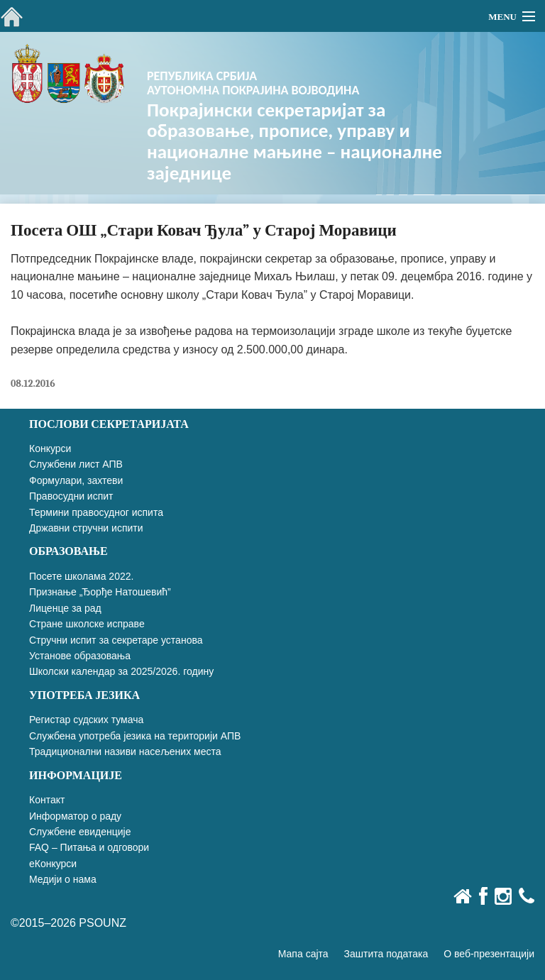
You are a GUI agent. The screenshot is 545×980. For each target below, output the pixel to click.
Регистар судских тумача (86, 720)
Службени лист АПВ (76, 464)
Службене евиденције (80, 832)
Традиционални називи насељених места (125, 751)
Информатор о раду (75, 816)
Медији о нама (63, 879)
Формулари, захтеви (76, 480)
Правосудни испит (71, 496)
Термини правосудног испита (96, 512)
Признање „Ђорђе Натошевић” (100, 592)
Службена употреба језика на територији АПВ (135, 736)
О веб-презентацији (489, 954)
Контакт (47, 800)
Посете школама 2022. (81, 576)
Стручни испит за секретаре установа (116, 640)
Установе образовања (80, 656)
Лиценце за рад (65, 608)
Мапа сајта (303, 954)
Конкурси (50, 448)
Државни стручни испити (86, 528)
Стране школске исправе (87, 624)
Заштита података (386, 954)
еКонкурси (53, 864)
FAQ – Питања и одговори (89, 847)
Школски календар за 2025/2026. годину (121, 671)
